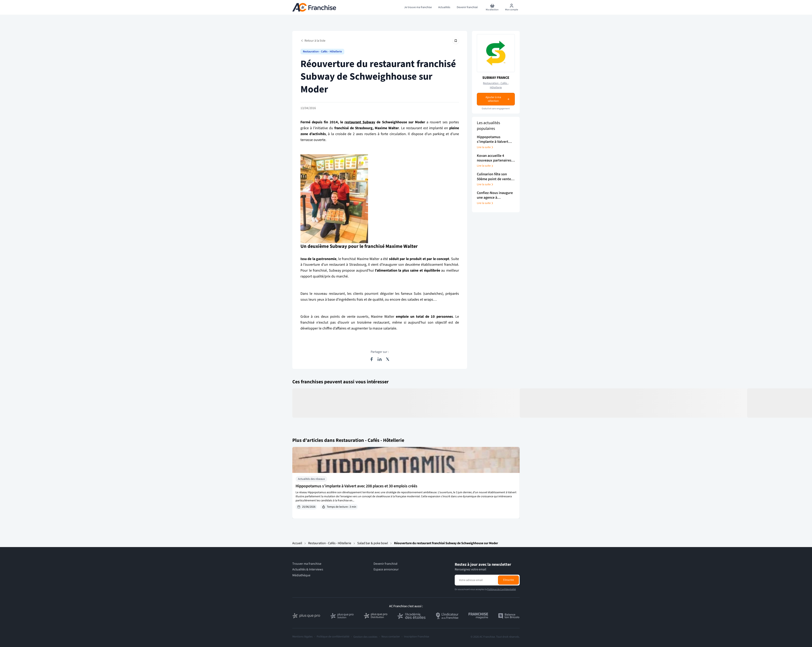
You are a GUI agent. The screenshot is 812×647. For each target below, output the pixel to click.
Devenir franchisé (385, 564)
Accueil (297, 543)
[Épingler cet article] (456, 41)
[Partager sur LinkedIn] (380, 359)
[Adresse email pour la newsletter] (476, 580)
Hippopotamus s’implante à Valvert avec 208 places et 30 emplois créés (356, 486)
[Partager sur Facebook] (371, 359)
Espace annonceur (386, 570)
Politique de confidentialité (333, 637)
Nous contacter (391, 637)
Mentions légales (302, 637)
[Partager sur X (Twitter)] (388, 359)
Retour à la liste (313, 41)
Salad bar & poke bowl (373, 543)
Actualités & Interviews (308, 570)
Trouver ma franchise (307, 564)
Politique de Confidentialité (502, 589)
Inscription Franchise (417, 637)
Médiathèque (301, 575)
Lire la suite (485, 147)
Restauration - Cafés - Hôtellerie (322, 52)
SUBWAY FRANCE (496, 78)
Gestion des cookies (365, 637)
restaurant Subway (360, 122)
